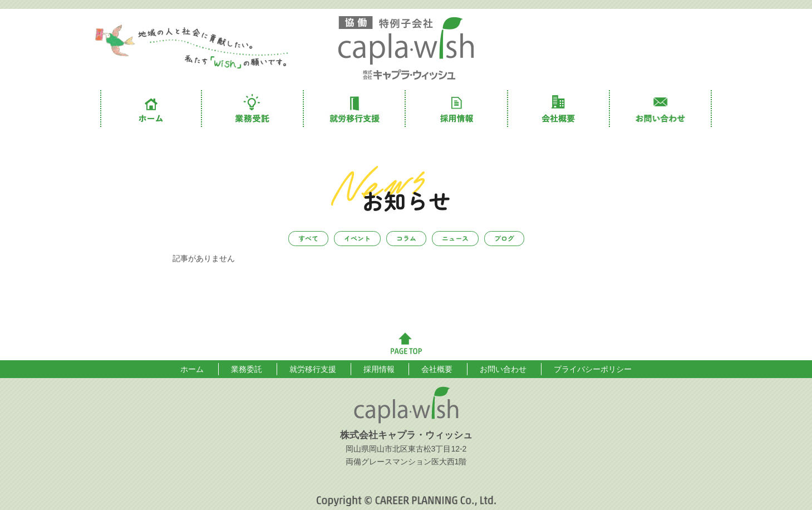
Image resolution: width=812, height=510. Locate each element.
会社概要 (559, 109)
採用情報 (457, 109)
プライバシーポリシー (593, 369)
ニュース (455, 238)
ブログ (504, 238)
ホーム (151, 109)
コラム (406, 238)
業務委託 (253, 109)
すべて (308, 238)
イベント (357, 238)
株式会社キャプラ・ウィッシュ (406, 48)
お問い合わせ (661, 109)
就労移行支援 (355, 109)
